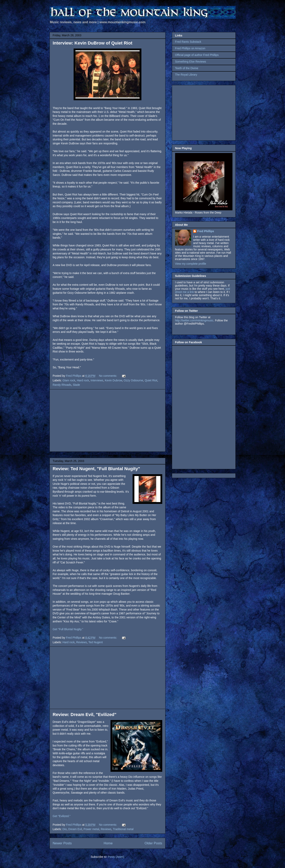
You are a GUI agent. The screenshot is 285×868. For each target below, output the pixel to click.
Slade (76, 385)
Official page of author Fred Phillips (197, 55)
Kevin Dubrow (113, 380)
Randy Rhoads (62, 385)
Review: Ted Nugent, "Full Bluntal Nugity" (96, 469)
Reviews (82, 642)
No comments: (108, 376)
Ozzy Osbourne (133, 380)
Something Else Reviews (191, 62)
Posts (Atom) (116, 857)
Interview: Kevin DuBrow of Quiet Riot (93, 43)
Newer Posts (62, 843)
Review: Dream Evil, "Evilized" (85, 715)
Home (108, 843)
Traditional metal (123, 829)
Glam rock (69, 380)
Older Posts (153, 843)
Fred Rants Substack (188, 42)
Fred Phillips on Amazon (190, 48)
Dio (65, 829)
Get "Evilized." (62, 816)
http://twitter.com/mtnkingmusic (194, 320)
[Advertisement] (108, 420)
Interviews (97, 380)
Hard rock (83, 380)
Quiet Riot (151, 380)
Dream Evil (75, 829)
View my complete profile (191, 264)
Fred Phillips (206, 231)
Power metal (91, 829)
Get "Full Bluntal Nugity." (68, 629)
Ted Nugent (95, 642)
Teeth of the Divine (187, 68)
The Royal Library (186, 75)
